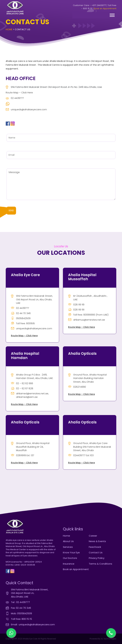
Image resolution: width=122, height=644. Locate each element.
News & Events (97, 541)
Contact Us (96, 552)
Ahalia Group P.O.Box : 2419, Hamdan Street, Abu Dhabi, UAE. (32, 376)
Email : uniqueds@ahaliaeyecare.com (33, 624)
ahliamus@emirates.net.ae (87, 320)
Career (93, 536)
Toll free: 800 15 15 (21, 619)
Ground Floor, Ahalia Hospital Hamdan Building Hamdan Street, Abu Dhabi (87, 378)
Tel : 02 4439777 (20, 602)
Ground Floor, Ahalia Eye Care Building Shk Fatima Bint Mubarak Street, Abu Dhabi (90, 447)
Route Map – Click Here (19, 92)
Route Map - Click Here (24, 336)
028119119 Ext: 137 (23, 455)
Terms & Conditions (100, 564)
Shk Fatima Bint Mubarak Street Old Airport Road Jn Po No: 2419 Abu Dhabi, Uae (54, 87)
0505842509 (21, 318)
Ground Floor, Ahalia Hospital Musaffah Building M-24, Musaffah (30, 447)
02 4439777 (15, 98)
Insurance (69, 564)
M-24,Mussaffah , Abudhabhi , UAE (88, 298)
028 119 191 (76, 310)
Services (68, 547)
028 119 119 (76, 305)
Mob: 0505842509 (21, 613)
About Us (68, 541)
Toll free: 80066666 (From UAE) (88, 315)
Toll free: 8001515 (23, 323)
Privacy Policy (97, 558)
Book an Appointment (105, 8)
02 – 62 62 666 (22, 383)
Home (9, 29)
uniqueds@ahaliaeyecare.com (26, 109)
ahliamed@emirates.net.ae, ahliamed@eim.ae (30, 395)
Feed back (95, 547)
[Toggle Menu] (112, 15)
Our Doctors (70, 558)
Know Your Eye (71, 552)
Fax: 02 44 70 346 (21, 608)
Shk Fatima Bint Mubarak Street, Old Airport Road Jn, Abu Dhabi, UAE (32, 299)
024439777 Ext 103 (81, 455)
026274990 (77, 387)
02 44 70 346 (21, 313)
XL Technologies (108, 639)
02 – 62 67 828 (22, 388)
